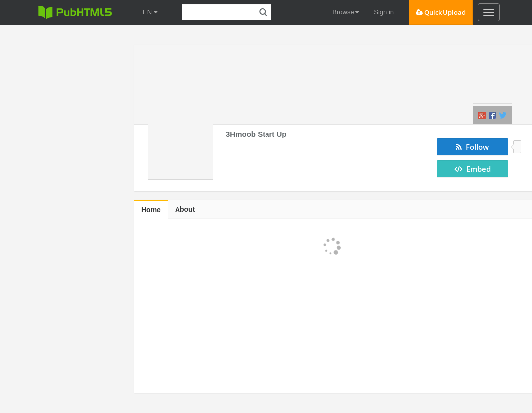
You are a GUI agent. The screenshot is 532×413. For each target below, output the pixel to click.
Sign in (384, 12)
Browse (346, 12)
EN (150, 12)
